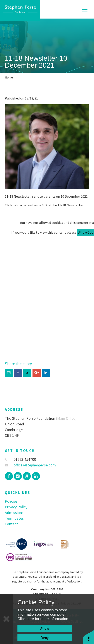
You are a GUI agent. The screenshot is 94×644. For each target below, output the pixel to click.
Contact (11, 524)
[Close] (7, 619)
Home (9, 77)
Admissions (14, 513)
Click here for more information (43, 619)
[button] (89, 637)
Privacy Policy (16, 507)
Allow (45, 628)
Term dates (14, 518)
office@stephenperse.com (30, 465)
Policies (11, 501)
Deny (45, 638)
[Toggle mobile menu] (85, 9)
